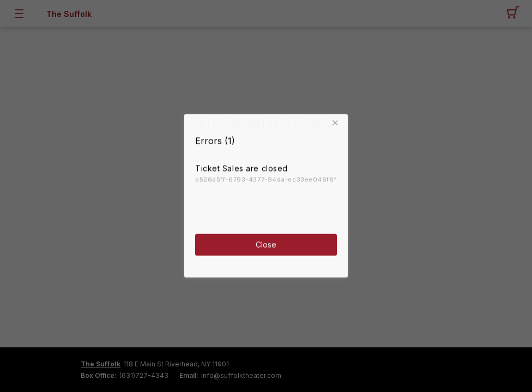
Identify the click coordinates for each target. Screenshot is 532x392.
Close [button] (266, 240)
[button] (337, 119)
